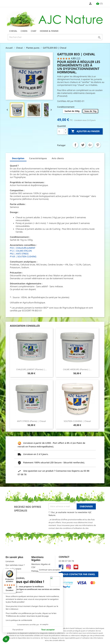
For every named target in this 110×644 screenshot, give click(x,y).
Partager (75, 145)
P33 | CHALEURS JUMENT (23, 248)
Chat (34, 31)
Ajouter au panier (85, 131)
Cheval (13, 31)
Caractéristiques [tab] (38, 158)
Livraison (10, 561)
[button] (6, 639)
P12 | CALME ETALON (21, 251)
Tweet (83, 145)
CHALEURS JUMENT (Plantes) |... (31, 369)
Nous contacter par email (78, 574)
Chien (24, 31)
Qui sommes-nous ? (15, 565)
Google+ (90, 145)
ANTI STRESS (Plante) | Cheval (31, 421)
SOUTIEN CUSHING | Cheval (77, 421)
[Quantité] (61, 131)
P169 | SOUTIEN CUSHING (23, 256)
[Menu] (14, 570)
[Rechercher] (55, 37)
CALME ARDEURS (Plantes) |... (77, 369)
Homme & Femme (49, 31)
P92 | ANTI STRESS (19, 254)
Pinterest (98, 145)
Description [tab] (18, 158)
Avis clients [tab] (58, 158)
